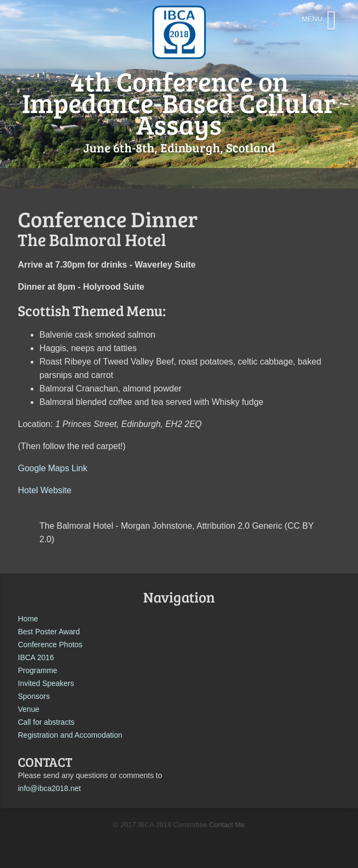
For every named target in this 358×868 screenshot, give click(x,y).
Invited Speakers (46, 683)
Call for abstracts (46, 722)
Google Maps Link (52, 468)
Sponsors (34, 696)
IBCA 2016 (36, 657)
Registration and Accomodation (70, 735)
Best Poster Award (49, 632)
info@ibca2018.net (49, 788)
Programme (37, 670)
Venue (29, 709)
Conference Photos (50, 645)
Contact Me (227, 825)
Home (28, 619)
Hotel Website (44, 490)
